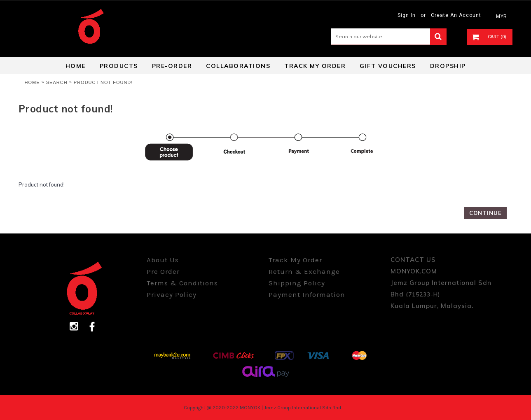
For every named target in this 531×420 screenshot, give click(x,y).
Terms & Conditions (182, 283)
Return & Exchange (304, 271)
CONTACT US (413, 260)
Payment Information (307, 294)
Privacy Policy (172, 294)
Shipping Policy (297, 283)
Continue (485, 213)
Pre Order (163, 271)
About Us (163, 260)
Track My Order (295, 260)
